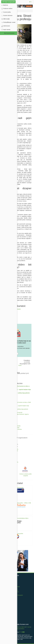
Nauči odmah (6, 30)
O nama (28, 627)
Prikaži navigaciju (8, 2)
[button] (31, 2)
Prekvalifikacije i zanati (9, 22)
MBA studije (5, 19)
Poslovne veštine (9, 9)
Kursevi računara (9, 15)
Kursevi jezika (9, 12)
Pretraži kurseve (9, 33)
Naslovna (5, 5)
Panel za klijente (21, 627)
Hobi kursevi (9, 26)
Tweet (20, 365)
